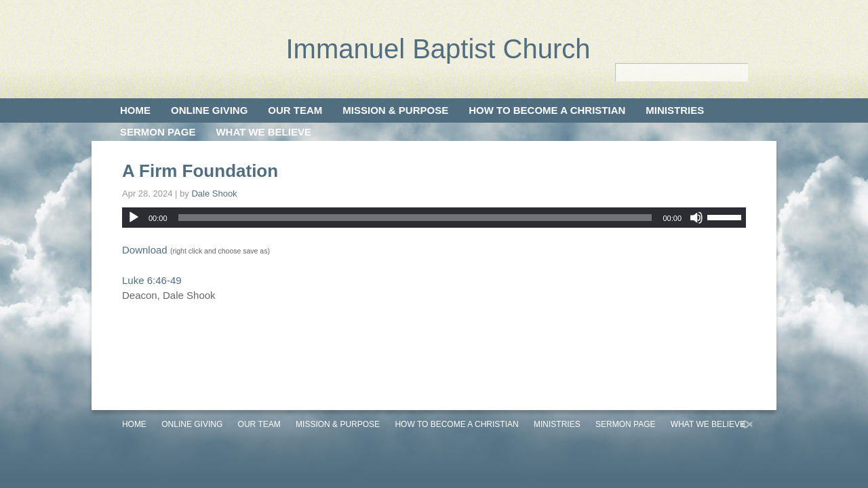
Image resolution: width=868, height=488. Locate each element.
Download (145, 250)
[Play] (134, 218)
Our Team (295, 110)
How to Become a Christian (547, 110)
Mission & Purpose (395, 110)
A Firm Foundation (200, 171)
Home (135, 110)
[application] (434, 218)
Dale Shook (214, 194)
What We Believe (263, 132)
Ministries (675, 110)
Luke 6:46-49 (152, 280)
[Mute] (696, 218)
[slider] (415, 218)
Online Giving (209, 110)
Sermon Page (158, 132)
